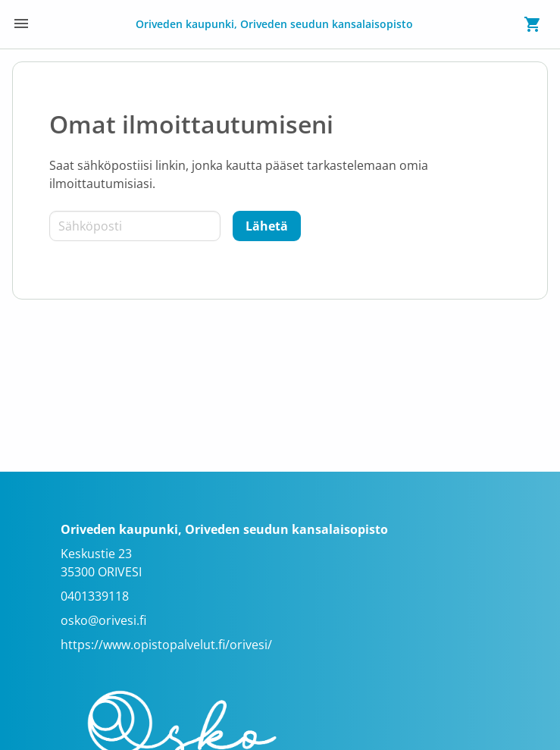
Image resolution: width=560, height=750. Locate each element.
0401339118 (95, 596)
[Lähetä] (267, 226)
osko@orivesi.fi (103, 620)
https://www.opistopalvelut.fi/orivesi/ (166, 645)
